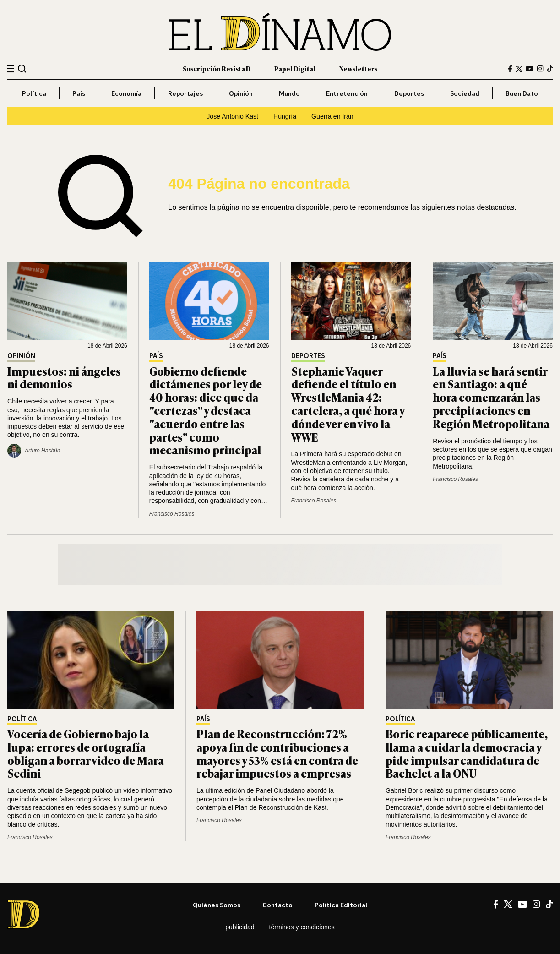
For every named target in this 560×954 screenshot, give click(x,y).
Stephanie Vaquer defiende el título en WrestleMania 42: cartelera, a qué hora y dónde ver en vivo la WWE (348, 404)
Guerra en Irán (332, 116)
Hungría (285, 116)
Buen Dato (522, 93)
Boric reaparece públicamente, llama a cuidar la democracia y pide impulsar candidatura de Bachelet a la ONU (467, 753)
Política (34, 93)
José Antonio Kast (232, 116)
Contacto (277, 905)
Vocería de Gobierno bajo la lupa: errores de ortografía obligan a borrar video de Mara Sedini (86, 753)
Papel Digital (295, 68)
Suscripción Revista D (217, 68)
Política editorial (341, 905)
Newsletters (358, 68)
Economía (126, 93)
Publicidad (240, 927)
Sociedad (465, 93)
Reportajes (185, 93)
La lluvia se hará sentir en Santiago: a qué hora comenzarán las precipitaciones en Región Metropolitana (491, 397)
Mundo (289, 93)
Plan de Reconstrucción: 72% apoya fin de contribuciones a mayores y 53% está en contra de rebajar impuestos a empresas (277, 753)
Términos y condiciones (302, 927)
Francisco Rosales (172, 514)
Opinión (241, 93)
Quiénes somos (217, 905)
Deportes (409, 93)
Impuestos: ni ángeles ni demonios (64, 377)
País (79, 93)
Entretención (347, 93)
